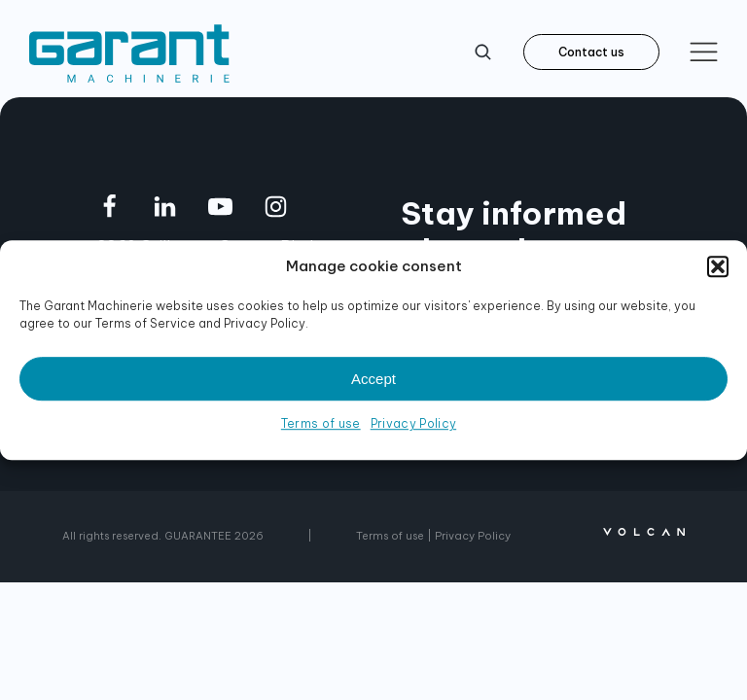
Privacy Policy (413, 423)
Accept (373, 379)
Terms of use (321, 423)
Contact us (591, 52)
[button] (718, 266)
